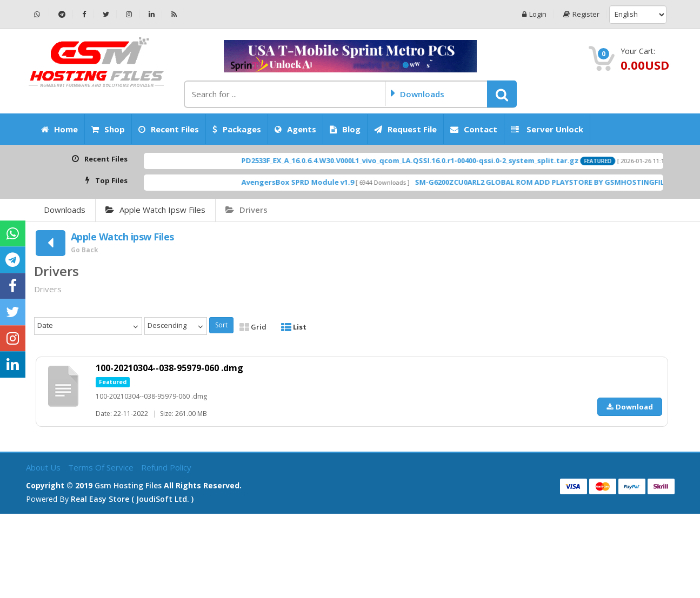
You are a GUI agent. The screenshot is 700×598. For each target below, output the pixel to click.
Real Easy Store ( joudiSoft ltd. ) (132, 499)
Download (630, 407)
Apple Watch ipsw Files (155, 210)
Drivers (246, 210)
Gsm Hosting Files (128, 485)
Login (534, 14)
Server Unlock (547, 129)
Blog (345, 129)
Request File (405, 129)
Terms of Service (102, 467)
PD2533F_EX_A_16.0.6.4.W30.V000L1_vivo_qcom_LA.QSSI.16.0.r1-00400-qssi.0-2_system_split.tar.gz (428, 160)
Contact (474, 129)
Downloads (65, 210)
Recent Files (169, 129)
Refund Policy (166, 467)
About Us (44, 467)
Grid (253, 327)
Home (59, 129)
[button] (502, 94)
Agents (295, 129)
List (294, 327)
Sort (221, 325)
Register (581, 14)
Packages (237, 129)
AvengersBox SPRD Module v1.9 (316, 182)
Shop (108, 129)
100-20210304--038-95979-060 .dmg (169, 368)
